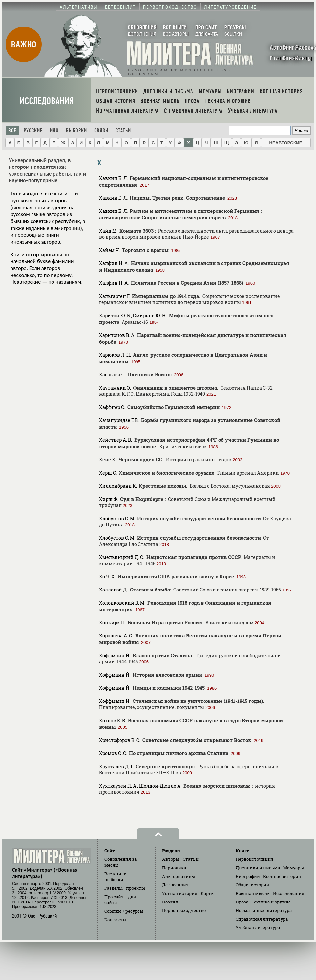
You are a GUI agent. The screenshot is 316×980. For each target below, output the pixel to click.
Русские (33, 131)
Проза (242, 902)
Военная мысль (253, 893)
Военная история (282, 876)
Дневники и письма (258, 868)
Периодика (174, 868)
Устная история (180, 893)
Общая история (252, 885)
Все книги (117, 877)
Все (12, 131)
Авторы (171, 859)
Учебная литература (258, 927)
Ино (54, 131)
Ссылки (124, 911)
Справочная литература (262, 919)
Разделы (125, 888)
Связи (101, 131)
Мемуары (294, 868)
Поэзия (170, 902)
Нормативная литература (264, 910)
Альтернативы (179, 876)
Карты (208, 893)
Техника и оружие (271, 902)
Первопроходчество (184, 910)
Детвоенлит (175, 885)
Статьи (123, 131)
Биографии (248, 876)
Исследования (47, 101)
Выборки (76, 131)
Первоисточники (254, 859)
